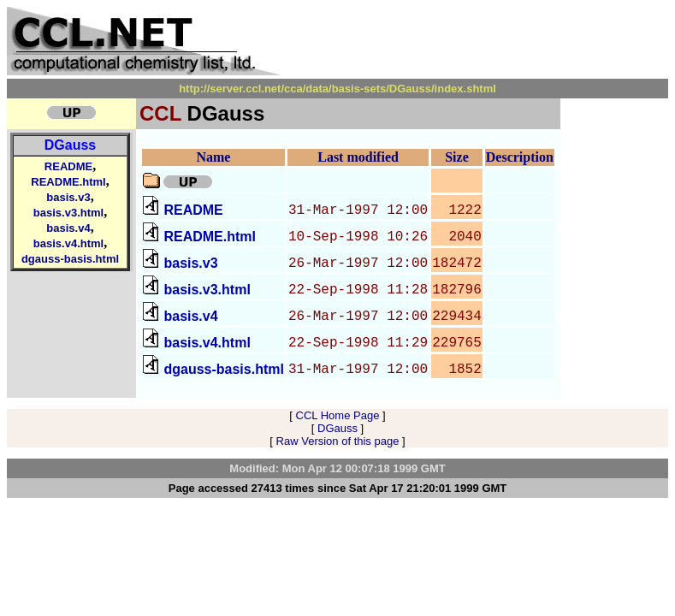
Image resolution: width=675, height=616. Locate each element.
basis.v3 (68, 197)
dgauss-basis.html (70, 259)
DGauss (70, 145)
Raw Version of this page (338, 441)
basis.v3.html (68, 213)
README (68, 166)
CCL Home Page (338, 415)
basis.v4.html (68, 243)
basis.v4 (68, 228)
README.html (68, 182)
